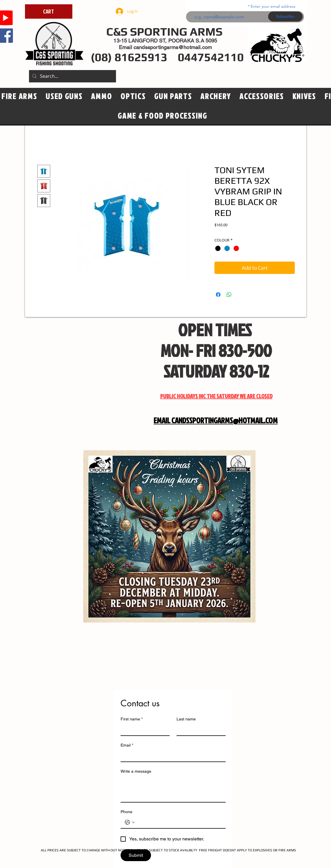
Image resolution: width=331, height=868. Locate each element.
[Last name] (199, 730)
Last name (186, 719)
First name (132, 719)
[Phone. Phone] (179, 822)
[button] (133, 96)
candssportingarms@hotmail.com (173, 47)
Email (127, 745)
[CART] (49, 11)
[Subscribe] (285, 17)
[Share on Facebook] (218, 295)
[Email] (171, 756)
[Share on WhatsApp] (229, 295)
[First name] (143, 730)
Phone (126, 812)
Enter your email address (273, 6)
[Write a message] (173, 789)
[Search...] (72, 76)
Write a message (136, 771)
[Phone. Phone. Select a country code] (130, 822)
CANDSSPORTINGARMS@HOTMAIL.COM (224, 420)
